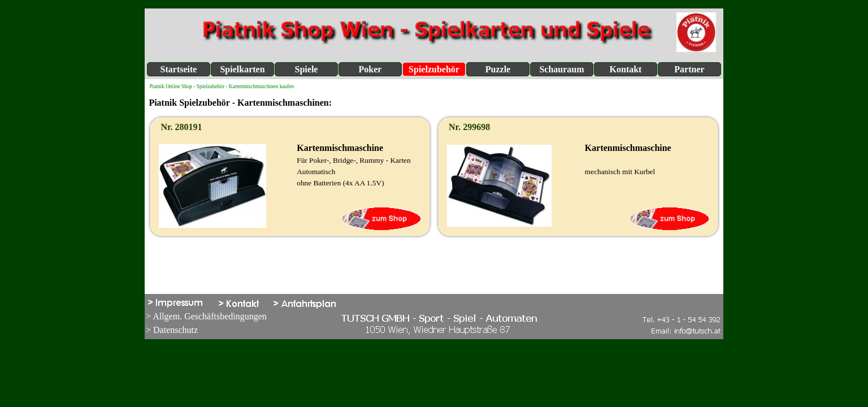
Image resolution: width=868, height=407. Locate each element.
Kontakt (626, 69)
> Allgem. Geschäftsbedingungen (206, 316)
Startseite (179, 69)
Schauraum (561, 69)
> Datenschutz (172, 330)
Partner (689, 69)
